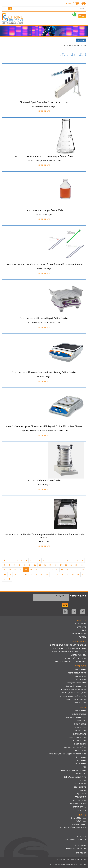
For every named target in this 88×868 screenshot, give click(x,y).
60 (57, 574)
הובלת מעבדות (80, 703)
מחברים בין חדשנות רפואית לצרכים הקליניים (68, 645)
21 (20, 565)
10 (48, 560)
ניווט (82, 16)
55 (31, 574)
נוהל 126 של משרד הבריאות (75, 747)
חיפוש (83, 9)
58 (47, 574)
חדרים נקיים (81, 794)
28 (56, 565)
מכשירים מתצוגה (79, 714)
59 (52, 574)
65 (83, 574)
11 (53, 560)
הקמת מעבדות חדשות (77, 673)
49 (83, 570)
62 (68, 574)
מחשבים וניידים (80, 800)
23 (30, 565)
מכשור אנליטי (80, 764)
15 (72, 560)
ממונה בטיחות (80, 751)
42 (46, 570)
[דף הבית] (84, 4)
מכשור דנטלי (81, 760)
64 (78, 574)
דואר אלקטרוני (62, 596)
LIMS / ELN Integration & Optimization (70, 662)
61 (63, 574)
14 (68, 560)
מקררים (83, 780)
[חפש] (10, 9)
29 (61, 565)
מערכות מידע (81, 624)
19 (9, 565)
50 (5, 574)
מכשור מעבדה (80, 670)
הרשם (65, 605)
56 (36, 574)
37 (21, 570)
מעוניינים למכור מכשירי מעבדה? (73, 696)
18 (4, 565)
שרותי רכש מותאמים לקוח (75, 686)
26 (45, 565)
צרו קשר (83, 637)
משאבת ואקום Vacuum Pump (74, 770)
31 (71, 565)
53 (20, 574)
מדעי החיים (81, 627)
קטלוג (81, 40)
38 (26, 570)
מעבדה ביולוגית (80, 734)
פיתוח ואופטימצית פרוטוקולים (74, 689)
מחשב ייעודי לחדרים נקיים (75, 658)
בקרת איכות (81, 679)
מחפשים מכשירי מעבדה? (76, 699)
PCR (84, 767)
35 (10, 570)
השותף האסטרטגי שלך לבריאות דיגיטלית (69, 648)
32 (76, 565)
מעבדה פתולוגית (79, 741)
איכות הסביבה (80, 744)
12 (58, 560)
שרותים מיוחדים (79, 807)
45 (62, 570)
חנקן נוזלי (82, 790)
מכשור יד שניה (80, 724)
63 (73, 574)
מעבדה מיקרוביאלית (78, 737)
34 (5, 570)
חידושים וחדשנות (79, 634)
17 (82, 560)
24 (35, 565)
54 (26, 574)
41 (42, 570)
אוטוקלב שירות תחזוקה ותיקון (74, 693)
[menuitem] (44, 645)
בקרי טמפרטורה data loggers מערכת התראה (67, 754)
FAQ (84, 630)
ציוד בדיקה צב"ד (79, 810)
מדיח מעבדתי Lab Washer (75, 777)
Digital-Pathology (78, 655)
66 (5, 579)
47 (72, 570)
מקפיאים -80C (80, 787)
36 (15, 570)
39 (31, 570)
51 (10, 574)
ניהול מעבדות (80, 676)
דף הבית (83, 46)
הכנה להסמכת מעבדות (77, 683)
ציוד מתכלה (81, 721)
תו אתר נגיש (81, 853)
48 (78, 570)
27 (50, 565)
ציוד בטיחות (81, 774)
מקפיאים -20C (80, 784)
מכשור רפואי (81, 757)
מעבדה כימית (80, 731)
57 (42, 574)
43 (52, 570)
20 (14, 565)
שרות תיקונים (81, 727)
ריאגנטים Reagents (78, 804)
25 (40, 565)
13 (63, 560)
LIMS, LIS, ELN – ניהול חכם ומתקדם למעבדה (67, 652)
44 (57, 570)
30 (66, 565)
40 (36, 570)
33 (82, 565)
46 (67, 570)
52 (15, 574)
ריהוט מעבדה (80, 797)
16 (77, 560)
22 (24, 565)
